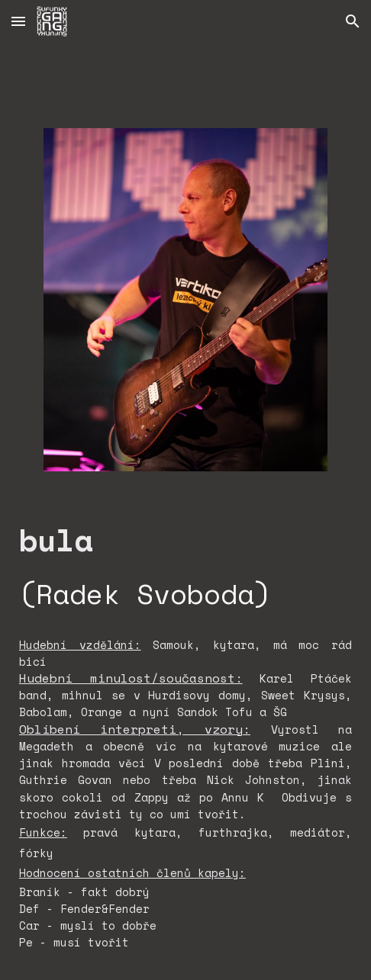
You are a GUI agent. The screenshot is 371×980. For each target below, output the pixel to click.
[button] (18, 21)
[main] (185, 566)
